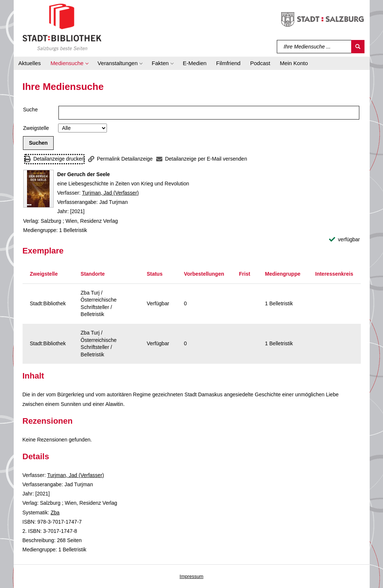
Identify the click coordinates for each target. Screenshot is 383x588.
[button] (69, 63)
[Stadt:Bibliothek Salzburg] (62, 27)
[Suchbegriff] (314, 47)
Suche (30, 110)
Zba (55, 513)
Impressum (191, 576)
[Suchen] (358, 47)
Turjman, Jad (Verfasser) (110, 193)
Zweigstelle (36, 128)
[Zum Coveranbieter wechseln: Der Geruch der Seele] (38, 189)
